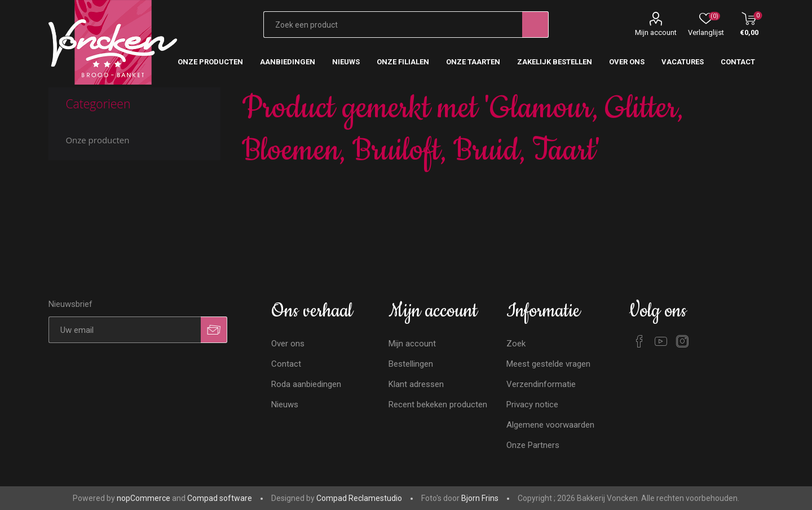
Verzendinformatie (541, 384)
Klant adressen (416, 384)
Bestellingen (411, 364)
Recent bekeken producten (438, 405)
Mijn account (656, 32)
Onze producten (97, 140)
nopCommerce (144, 498)
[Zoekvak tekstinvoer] (393, 25)
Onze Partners (533, 445)
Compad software (220, 498)
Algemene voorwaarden (550, 425)
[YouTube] (661, 341)
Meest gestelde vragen (548, 364)
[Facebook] (639, 341)
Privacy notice (532, 405)
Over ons (288, 344)
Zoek (516, 344)
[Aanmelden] (125, 330)
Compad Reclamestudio (359, 498)
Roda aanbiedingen (306, 384)
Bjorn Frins (480, 498)
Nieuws (285, 405)
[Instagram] (682, 341)
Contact (286, 364)
